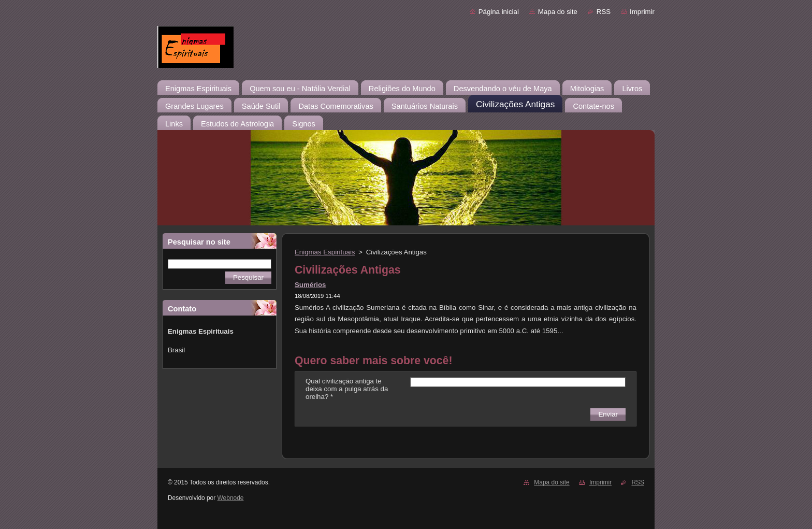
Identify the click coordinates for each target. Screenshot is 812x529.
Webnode (231, 498)
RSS (604, 12)
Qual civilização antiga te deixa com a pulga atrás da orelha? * (347, 389)
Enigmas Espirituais (325, 252)
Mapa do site (558, 12)
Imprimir (642, 12)
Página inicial (499, 12)
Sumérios (310, 285)
